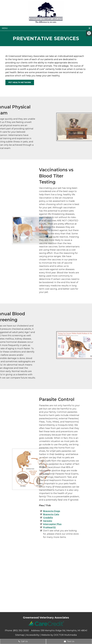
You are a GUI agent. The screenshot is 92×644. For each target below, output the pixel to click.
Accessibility (33, 635)
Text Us (69, 641)
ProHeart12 (25, 527)
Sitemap (20, 635)
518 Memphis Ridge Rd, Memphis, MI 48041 (64, 631)
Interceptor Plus (28, 524)
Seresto (23, 521)
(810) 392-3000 (21, 631)
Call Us (23, 641)
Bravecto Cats (27, 514)
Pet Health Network (20, 82)
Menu (5, 28)
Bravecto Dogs (27, 511)
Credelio (24, 518)
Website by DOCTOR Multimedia (59, 635)
